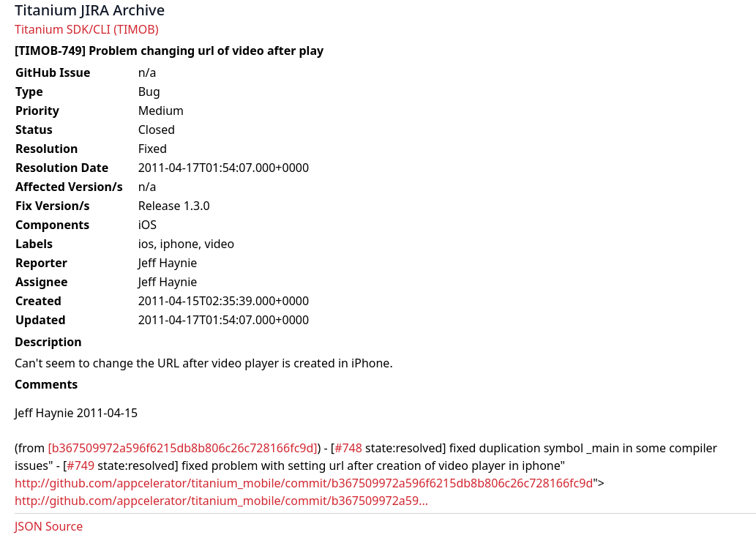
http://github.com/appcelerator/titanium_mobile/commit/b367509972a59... (221, 501)
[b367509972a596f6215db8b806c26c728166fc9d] (182, 448)
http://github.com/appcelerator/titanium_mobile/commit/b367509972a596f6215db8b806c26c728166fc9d (304, 483)
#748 (348, 448)
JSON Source (49, 526)
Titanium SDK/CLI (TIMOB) (87, 29)
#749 (81, 465)
